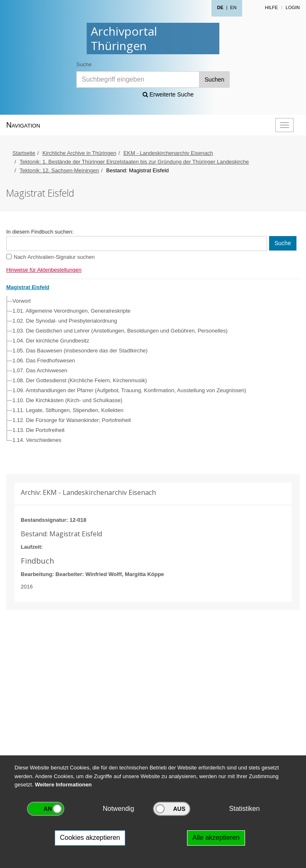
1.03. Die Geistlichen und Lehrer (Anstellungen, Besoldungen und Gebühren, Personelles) (120, 331)
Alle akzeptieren (216, 838)
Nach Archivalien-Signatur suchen (54, 257)
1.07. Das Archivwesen (40, 370)
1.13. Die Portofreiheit (39, 430)
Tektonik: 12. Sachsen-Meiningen (59, 170)
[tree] (151, 371)
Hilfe (271, 7)
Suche (84, 64)
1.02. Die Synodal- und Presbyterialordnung (65, 321)
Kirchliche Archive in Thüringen (79, 153)
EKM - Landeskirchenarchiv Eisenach (168, 153)
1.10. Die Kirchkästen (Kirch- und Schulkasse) (67, 400)
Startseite (24, 153)
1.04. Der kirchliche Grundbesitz (51, 341)
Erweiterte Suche (168, 94)
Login (293, 7)
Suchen (215, 80)
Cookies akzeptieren (90, 838)
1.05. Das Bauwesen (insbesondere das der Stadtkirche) (80, 351)
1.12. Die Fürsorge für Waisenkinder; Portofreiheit (72, 420)
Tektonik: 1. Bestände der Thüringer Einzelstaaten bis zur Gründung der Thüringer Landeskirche (134, 162)
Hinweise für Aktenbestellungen (44, 270)
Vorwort (22, 301)
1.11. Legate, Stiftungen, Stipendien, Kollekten (68, 410)
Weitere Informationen (63, 785)
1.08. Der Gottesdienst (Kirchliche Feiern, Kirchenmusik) (80, 380)
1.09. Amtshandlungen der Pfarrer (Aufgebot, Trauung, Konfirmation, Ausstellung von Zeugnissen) (129, 390)
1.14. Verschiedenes (37, 440)
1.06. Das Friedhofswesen (44, 360)
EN (233, 7)
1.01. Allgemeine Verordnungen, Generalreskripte (72, 311)
